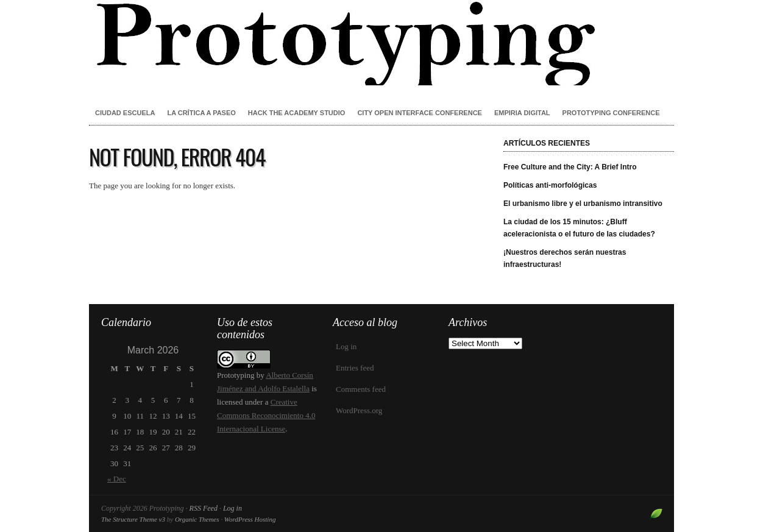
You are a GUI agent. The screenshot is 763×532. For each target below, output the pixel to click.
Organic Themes (197, 519)
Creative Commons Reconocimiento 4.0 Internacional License (266, 415)
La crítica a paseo (201, 113)
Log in (346, 346)
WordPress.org (359, 410)
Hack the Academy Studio (297, 113)
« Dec (117, 479)
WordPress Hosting (250, 519)
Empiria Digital (522, 113)
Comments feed (361, 389)
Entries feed (355, 368)
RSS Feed (204, 508)
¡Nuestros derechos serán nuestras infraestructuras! (565, 258)
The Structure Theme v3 (133, 519)
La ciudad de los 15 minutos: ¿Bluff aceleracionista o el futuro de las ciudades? (579, 228)
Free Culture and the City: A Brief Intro (570, 167)
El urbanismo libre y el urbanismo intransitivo (583, 204)
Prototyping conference (611, 113)
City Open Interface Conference (420, 113)
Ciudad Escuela (125, 113)
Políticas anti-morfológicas (550, 185)
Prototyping (381, 43)
